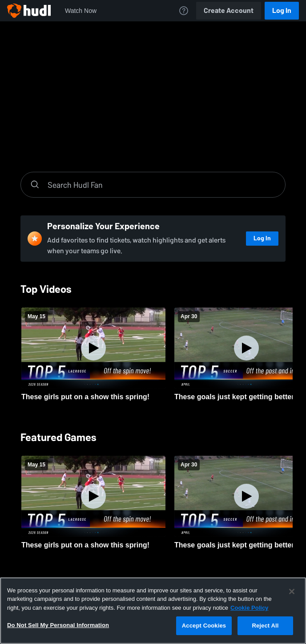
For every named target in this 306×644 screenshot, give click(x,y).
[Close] (292, 591)
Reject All (265, 626)
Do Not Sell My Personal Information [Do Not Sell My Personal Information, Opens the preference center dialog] (58, 625)
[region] (153, 611)
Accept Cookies (204, 626)
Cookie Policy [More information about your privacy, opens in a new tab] (249, 608)
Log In (282, 10)
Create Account (229, 10)
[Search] (162, 185)
